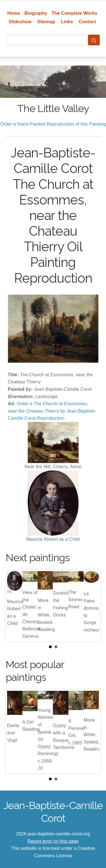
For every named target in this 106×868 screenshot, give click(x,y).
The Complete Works (75, 13)
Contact (87, 22)
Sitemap (46, 22)
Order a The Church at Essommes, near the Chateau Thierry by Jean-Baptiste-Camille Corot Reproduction (52, 411)
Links (67, 22)
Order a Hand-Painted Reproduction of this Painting (53, 124)
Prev (14, 605)
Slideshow (20, 22)
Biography (36, 13)
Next (92, 605)
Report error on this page (53, 841)
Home (14, 13)
